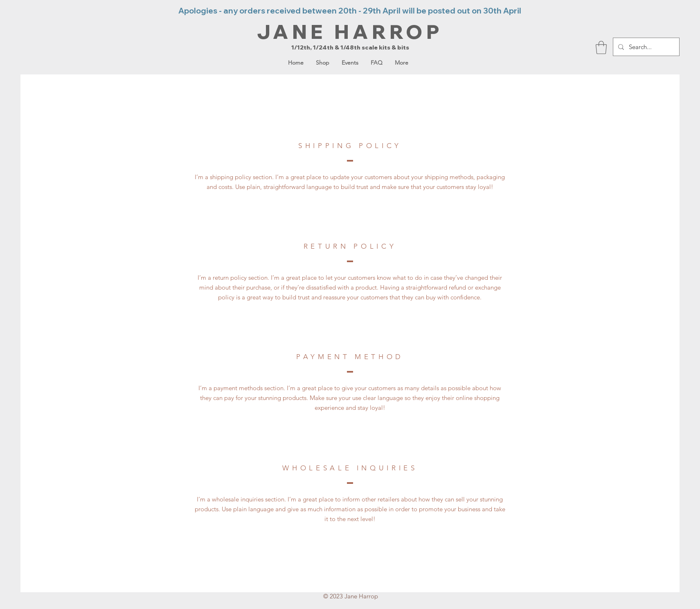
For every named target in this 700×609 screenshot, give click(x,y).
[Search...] (645, 47)
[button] (601, 47)
